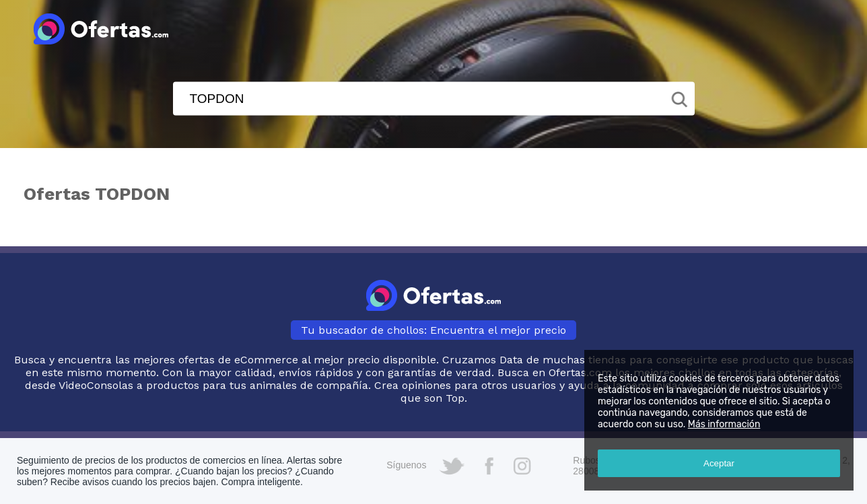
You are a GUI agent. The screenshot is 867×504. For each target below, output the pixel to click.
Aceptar (719, 463)
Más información (724, 424)
